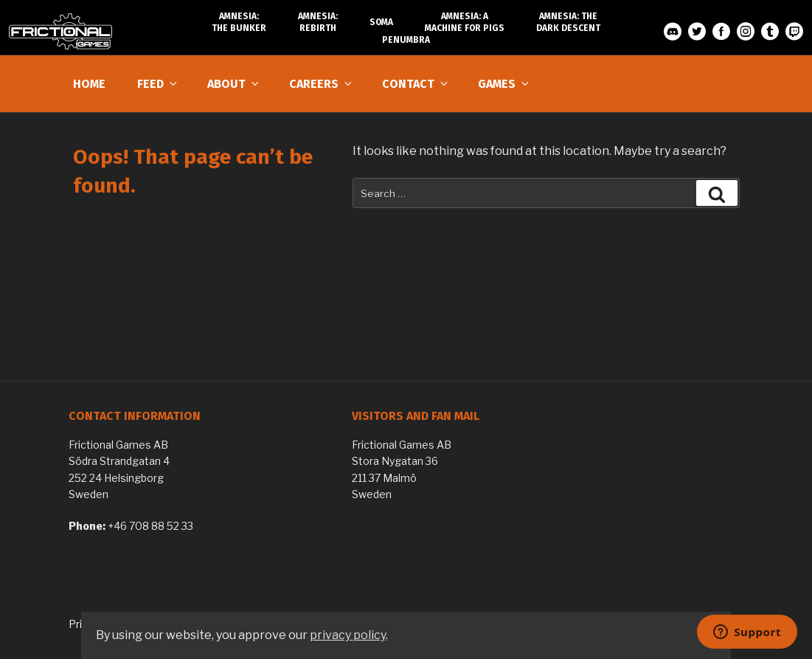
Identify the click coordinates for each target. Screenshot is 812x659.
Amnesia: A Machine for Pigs (465, 22)
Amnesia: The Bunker (239, 22)
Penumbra (406, 40)
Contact (416, 84)
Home (89, 84)
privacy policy (348, 635)
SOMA (381, 22)
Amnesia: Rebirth (318, 22)
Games (504, 84)
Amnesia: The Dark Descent (568, 22)
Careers (322, 84)
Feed (158, 84)
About (234, 84)
